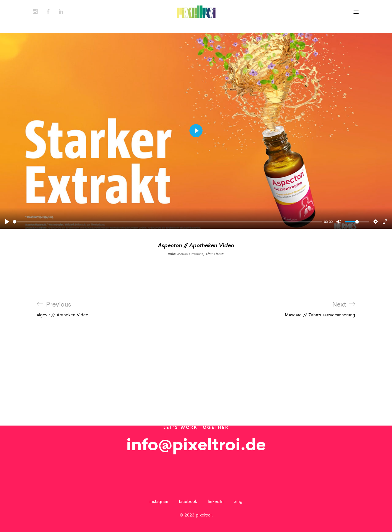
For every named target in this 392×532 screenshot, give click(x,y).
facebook (188, 501)
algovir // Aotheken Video (62, 309)
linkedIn (216, 501)
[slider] (167, 222)
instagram (159, 501)
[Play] (7, 222)
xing (238, 501)
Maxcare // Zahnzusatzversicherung (320, 309)
